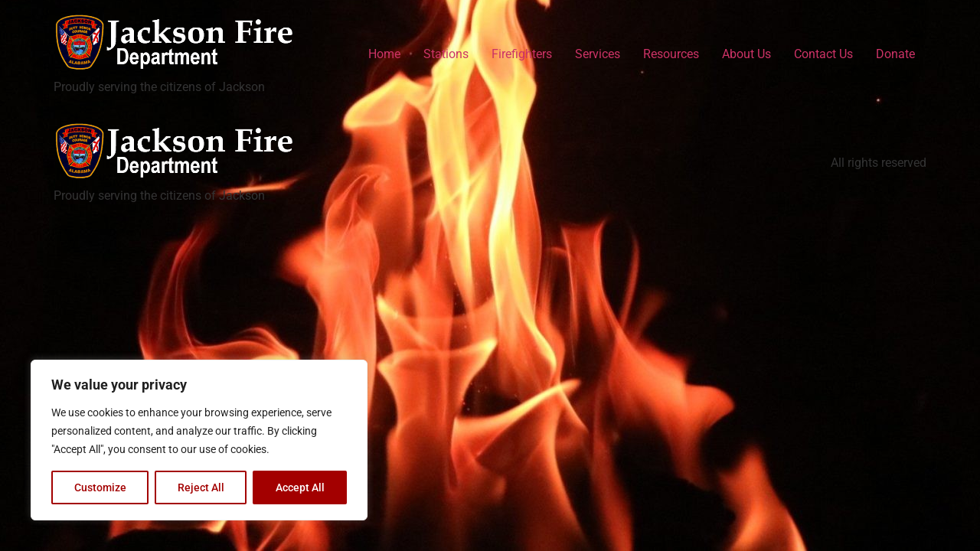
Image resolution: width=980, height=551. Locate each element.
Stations (446, 54)
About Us (746, 54)
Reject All (201, 487)
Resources (671, 54)
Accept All (300, 487)
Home (384, 54)
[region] (199, 440)
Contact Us (823, 54)
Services (598, 54)
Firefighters (522, 54)
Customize (100, 487)
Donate (895, 54)
